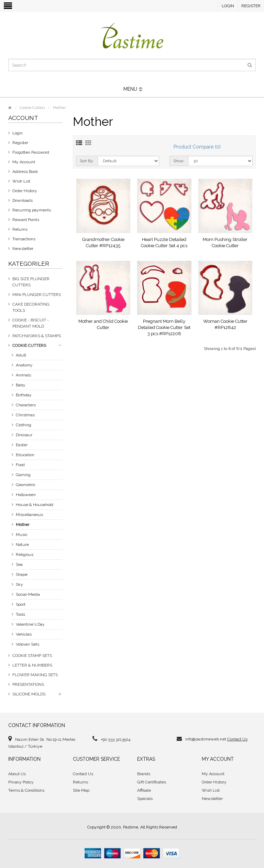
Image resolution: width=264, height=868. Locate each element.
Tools (20, 614)
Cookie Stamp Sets (32, 656)
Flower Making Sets (35, 675)
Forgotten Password (31, 152)
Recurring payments (32, 210)
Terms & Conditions (26, 790)
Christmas (25, 415)
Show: (179, 161)
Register (251, 6)
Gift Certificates (152, 782)
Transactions (24, 239)
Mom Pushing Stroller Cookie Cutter (225, 243)
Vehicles (24, 634)
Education (25, 455)
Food (20, 465)
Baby (21, 385)
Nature (22, 545)
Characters (26, 405)
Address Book (25, 172)
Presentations (28, 684)
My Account (24, 162)
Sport (21, 604)
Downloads (23, 200)
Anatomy (24, 365)
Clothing (24, 425)
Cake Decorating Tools (31, 307)
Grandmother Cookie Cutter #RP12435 (103, 243)
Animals (23, 375)
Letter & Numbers (32, 665)
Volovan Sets (27, 644)
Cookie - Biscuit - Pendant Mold (31, 323)
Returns (20, 229)
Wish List (21, 181)
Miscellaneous (29, 515)
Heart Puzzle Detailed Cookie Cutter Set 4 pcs (164, 243)
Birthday (24, 395)
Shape (22, 574)
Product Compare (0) (197, 147)
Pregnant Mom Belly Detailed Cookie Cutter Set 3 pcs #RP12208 (164, 327)
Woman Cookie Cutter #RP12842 (225, 324)
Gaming (23, 475)
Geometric (26, 485)
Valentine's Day (30, 624)
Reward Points (26, 220)
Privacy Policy (21, 782)
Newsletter (23, 249)
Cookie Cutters (32, 108)
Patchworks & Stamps (37, 336)
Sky (19, 584)
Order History (25, 191)
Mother (59, 108)
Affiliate (144, 790)
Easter (22, 445)
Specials (145, 799)
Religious (25, 554)
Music (22, 535)
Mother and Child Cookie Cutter (103, 324)
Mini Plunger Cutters (37, 295)
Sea (19, 564)
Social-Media (28, 594)
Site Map (81, 790)
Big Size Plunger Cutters (31, 282)
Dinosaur (24, 435)
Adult (21, 355)
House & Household (35, 505)
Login (228, 6)
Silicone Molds (29, 694)
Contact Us (237, 739)
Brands (144, 774)
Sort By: (87, 161)
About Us (17, 774)
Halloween (26, 495)
